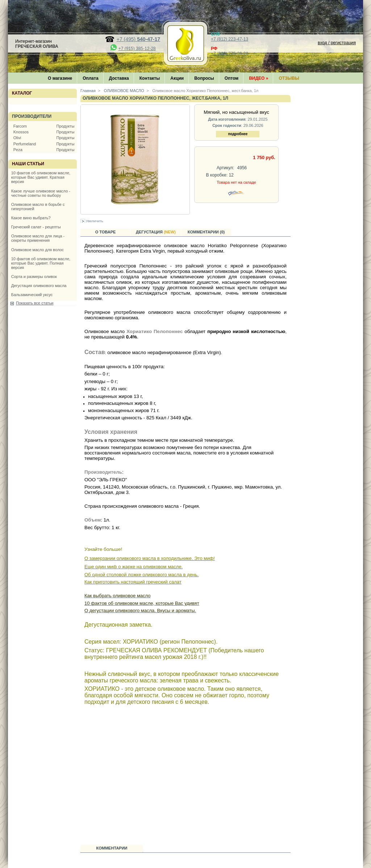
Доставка (119, 78)
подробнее (238, 134)
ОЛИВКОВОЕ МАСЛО (124, 91)
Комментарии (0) (206, 232)
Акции (177, 78)
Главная (88, 91)
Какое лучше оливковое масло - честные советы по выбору (41, 193)
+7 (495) (138, 39)
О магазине (60, 78)
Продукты (66, 126)
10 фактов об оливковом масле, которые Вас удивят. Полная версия (41, 263)
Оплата (90, 78)
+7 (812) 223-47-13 (230, 39)
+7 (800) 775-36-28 (230, 54)
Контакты (150, 78)
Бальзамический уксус (32, 295)
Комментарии (112, 848)
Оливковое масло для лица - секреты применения (38, 238)
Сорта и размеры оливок (34, 277)
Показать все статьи (35, 303)
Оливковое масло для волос (37, 250)
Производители (32, 116)
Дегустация (156, 232)
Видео (259, 78)
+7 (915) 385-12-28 (137, 49)
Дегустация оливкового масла (39, 286)
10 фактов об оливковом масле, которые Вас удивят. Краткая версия (41, 177)
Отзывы (289, 78)
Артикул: (225, 168)
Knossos (21, 132)
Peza (18, 150)
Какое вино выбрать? (31, 218)
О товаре (106, 232)
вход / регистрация (337, 43)
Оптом (232, 78)
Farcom (20, 126)
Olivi (17, 138)
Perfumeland (25, 144)
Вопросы (204, 78)
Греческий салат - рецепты (36, 227)
